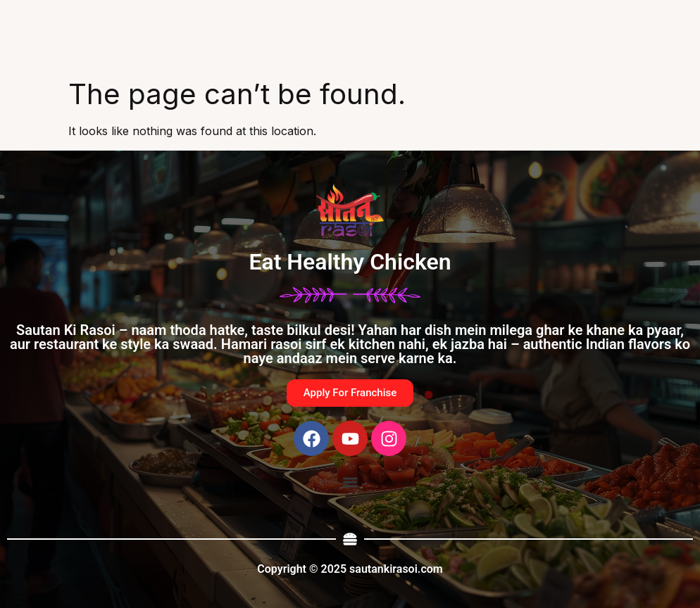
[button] (350, 482)
